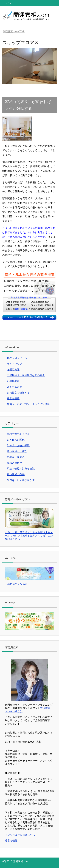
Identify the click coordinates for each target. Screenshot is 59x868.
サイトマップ (14, 364)
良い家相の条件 (16, 474)
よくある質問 (14, 387)
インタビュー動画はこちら (20, 835)
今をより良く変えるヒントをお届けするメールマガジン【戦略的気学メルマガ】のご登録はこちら (29, 534)
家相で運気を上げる (18, 434)
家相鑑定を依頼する (18, 393)
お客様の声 (13, 381)
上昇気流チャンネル (16, 584)
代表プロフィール (17, 358)
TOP (14, 32)
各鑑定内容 (13, 370)
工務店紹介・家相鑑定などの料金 (26, 375)
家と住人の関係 (16, 440)
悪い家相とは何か (17, 451)
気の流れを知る (16, 457)
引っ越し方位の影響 (18, 445)
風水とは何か (14, 463)
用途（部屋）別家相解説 (21, 469)
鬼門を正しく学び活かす (21, 480)
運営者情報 (13, 398)
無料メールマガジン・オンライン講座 (28, 404)
